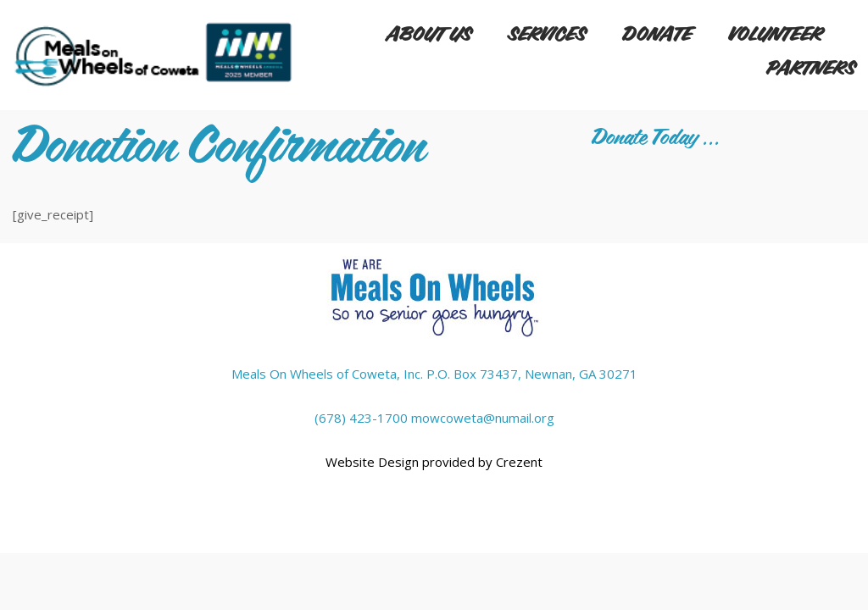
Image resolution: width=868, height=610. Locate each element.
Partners (811, 69)
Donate (657, 35)
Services (547, 35)
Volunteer (775, 35)
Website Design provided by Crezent (434, 462)
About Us (429, 35)
